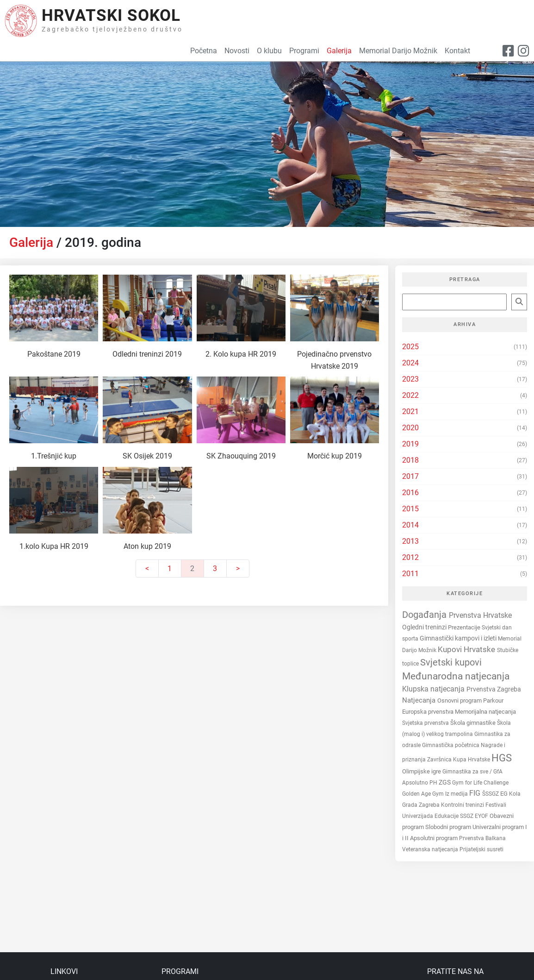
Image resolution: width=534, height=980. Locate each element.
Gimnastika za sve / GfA (472, 771)
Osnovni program (460, 700)
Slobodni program (449, 827)
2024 (410, 363)
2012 (410, 557)
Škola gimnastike (474, 723)
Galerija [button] (339, 51)
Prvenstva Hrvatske (480, 615)
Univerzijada (418, 816)
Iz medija (457, 794)
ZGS (445, 782)
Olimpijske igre (422, 771)
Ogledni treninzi (425, 627)
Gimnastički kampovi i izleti (459, 638)
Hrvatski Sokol (111, 16)
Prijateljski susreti (481, 849)
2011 (410, 574)
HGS (502, 758)
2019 (410, 444)
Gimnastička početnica (451, 745)
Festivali (496, 805)
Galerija (31, 242)
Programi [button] (304, 51)
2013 (410, 541)
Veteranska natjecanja (431, 849)
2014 (410, 525)
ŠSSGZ (491, 794)
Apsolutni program (435, 838)
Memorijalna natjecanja (485, 712)
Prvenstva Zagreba (494, 689)
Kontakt (457, 51)
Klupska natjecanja (434, 689)
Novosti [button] (237, 51)
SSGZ (467, 816)
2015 (410, 509)
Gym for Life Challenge (480, 783)
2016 (410, 493)
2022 (410, 395)
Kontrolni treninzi (463, 805)
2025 (410, 347)
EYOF (482, 816)
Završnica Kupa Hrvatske (459, 760)
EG (505, 794)
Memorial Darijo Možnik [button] (398, 51)
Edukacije (447, 816)
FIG (476, 793)
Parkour (493, 700)
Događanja (425, 615)
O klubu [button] (269, 51)
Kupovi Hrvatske (467, 649)
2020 (410, 428)
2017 (410, 476)
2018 (410, 460)
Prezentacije (465, 627)
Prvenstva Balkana (482, 838)
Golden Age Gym (424, 794)
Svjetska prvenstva (426, 723)
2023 (410, 379)
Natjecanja (420, 700)
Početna (204, 51)
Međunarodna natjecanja (456, 676)
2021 (410, 411)
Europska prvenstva (428, 712)
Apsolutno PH (420, 783)
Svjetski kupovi (451, 663)
